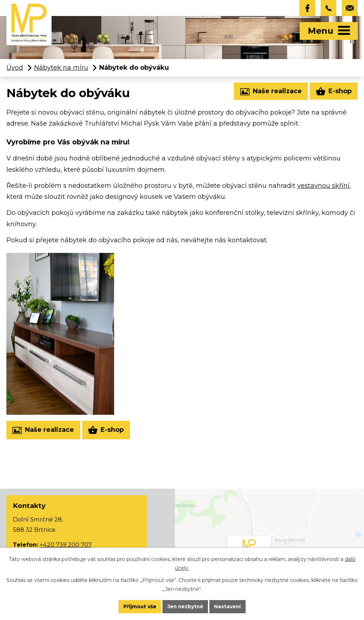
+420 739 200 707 (66, 545)
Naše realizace (270, 92)
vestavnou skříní (323, 186)
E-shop (333, 92)
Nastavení (229, 606)
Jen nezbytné (185, 606)
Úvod (15, 68)
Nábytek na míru (61, 68)
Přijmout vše (139, 606)
